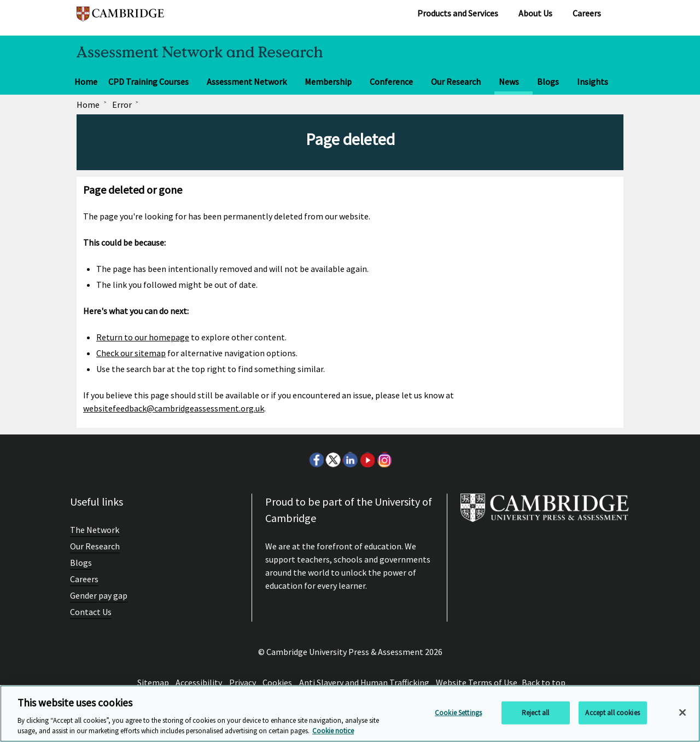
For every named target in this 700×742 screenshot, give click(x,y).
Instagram (384, 460)
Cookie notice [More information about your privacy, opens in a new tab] (333, 731)
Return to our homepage (143, 337)
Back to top (544, 682)
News (509, 82)
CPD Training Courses (148, 82)
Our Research (456, 82)
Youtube (367, 460)
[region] (350, 714)
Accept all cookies (612, 713)
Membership (328, 82)
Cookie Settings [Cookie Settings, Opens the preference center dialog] (458, 713)
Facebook (316, 460)
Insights (593, 82)
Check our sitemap (131, 353)
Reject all (535, 713)
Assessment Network (247, 82)
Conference (391, 82)
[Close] (682, 712)
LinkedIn (350, 460)
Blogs (548, 82)
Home (86, 82)
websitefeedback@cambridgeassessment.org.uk (174, 408)
